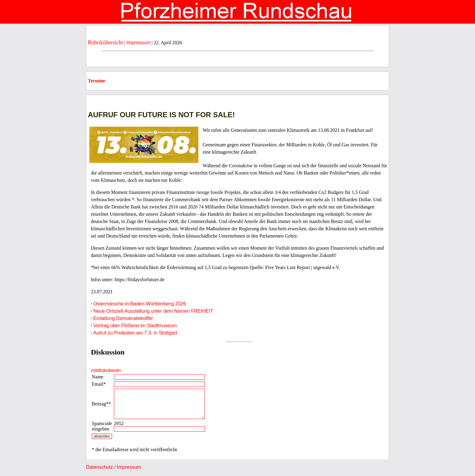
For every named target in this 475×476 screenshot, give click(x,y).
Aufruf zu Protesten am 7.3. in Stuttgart (135, 333)
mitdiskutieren (106, 370)
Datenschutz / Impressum (113, 467)
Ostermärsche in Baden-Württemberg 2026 (140, 304)
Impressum (138, 43)
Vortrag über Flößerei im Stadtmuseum (135, 326)
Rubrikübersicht (105, 42)
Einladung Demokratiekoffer (123, 318)
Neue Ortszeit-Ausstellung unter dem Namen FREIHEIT (153, 311)
